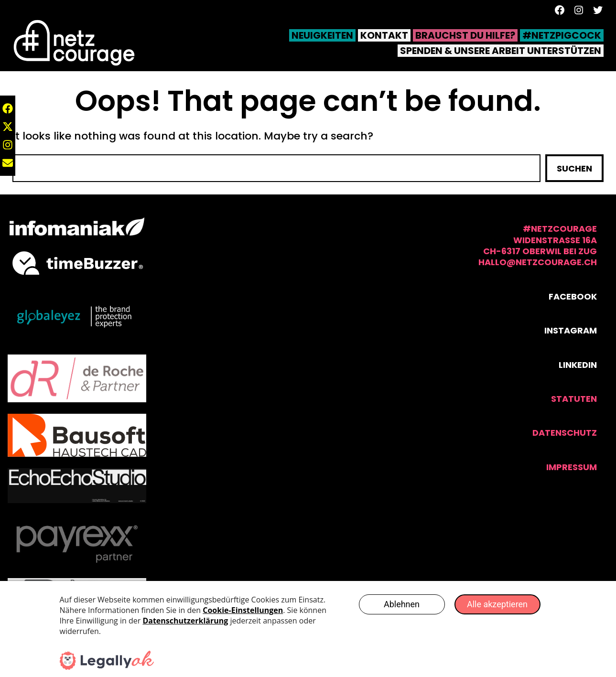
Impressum (572, 467)
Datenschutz (565, 433)
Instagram (571, 330)
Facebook (573, 296)
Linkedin (578, 365)
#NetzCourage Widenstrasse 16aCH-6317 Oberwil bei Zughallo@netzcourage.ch (538, 245)
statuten (574, 399)
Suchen (574, 168)
